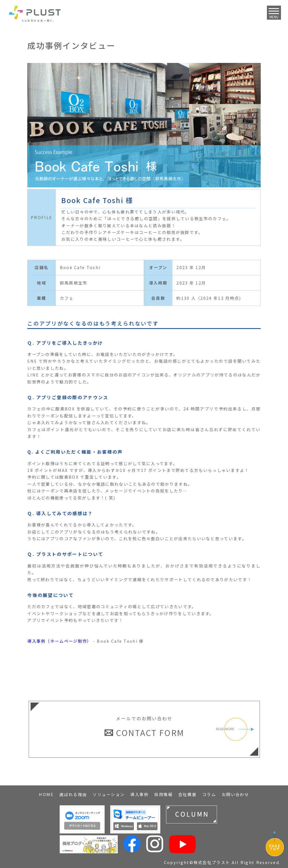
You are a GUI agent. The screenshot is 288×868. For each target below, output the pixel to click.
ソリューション (109, 794)
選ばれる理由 (73, 794)
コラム (209, 794)
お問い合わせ (235, 794)
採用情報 (164, 794)
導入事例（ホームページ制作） (59, 641)
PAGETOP (275, 847)
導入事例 (139, 794)
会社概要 (187, 794)
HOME (46, 794)
